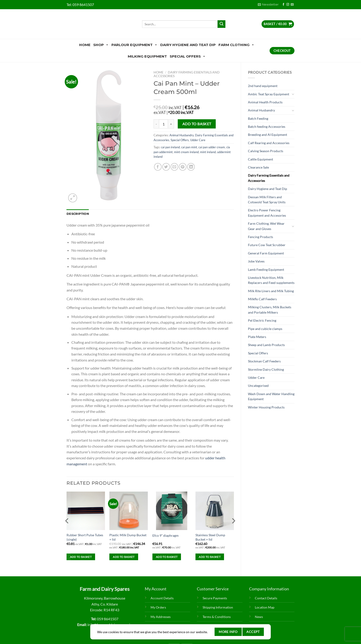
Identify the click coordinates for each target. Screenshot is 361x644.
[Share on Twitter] (166, 167)
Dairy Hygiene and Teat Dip (188, 45)
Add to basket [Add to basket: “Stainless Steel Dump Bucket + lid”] (210, 557)
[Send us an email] (292, 5)
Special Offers (188, 56)
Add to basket (197, 124)
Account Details (162, 598)
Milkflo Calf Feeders (262, 299)
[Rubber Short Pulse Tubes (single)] (86, 511)
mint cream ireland (186, 152)
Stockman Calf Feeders (264, 361)
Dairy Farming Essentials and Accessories (269, 178)
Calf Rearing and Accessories (269, 143)
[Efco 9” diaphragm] (172, 511)
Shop (101, 45)
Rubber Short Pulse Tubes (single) (85, 537)
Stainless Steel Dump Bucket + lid (210, 537)
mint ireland (208, 152)
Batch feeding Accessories (267, 127)
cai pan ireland (170, 147)
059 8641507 (83, 4)
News (259, 617)
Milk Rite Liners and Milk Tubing (271, 291)
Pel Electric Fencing (262, 320)
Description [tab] (78, 214)
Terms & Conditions (217, 617)
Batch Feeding (258, 118)
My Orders (158, 607)
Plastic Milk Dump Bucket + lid (128, 537)
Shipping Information (218, 607)
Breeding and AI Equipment (268, 135)
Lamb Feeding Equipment (266, 270)
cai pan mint (189, 147)
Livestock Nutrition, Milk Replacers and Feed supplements (271, 280)
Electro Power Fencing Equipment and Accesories (267, 213)
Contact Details (266, 598)
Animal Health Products (265, 102)
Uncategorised (258, 386)
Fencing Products (261, 237)
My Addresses (161, 617)
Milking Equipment (147, 56)
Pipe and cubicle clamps (265, 329)
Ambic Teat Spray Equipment (269, 94)
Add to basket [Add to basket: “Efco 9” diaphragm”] (167, 557)
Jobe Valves (256, 261)
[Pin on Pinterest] (183, 167)
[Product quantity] (163, 124)
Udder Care (256, 377)
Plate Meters (257, 337)
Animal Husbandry (261, 110)
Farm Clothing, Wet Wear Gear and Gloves (266, 226)
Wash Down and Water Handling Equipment (271, 396)
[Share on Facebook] (158, 167)
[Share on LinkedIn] (191, 167)
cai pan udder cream (212, 147)
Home (85, 45)
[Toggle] (293, 94)
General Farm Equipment (266, 253)
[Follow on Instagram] (288, 5)
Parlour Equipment (134, 45)
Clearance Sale (258, 167)
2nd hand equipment (263, 86)
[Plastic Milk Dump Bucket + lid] (129, 511)
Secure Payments (215, 598)
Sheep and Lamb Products (266, 345)
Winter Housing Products (266, 407)
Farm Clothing (236, 45)
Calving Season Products (266, 151)
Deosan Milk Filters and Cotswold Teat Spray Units (267, 200)
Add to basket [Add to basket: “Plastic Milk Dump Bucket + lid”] (124, 557)
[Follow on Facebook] (283, 5)
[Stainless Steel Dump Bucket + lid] (215, 511)
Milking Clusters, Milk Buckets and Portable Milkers (270, 310)
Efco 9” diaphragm (166, 535)
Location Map (265, 607)
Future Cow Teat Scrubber (267, 245)
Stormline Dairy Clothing (266, 369)
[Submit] (221, 24)
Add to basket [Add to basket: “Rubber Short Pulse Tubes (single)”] (81, 557)
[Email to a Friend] (174, 167)
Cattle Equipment (261, 159)
